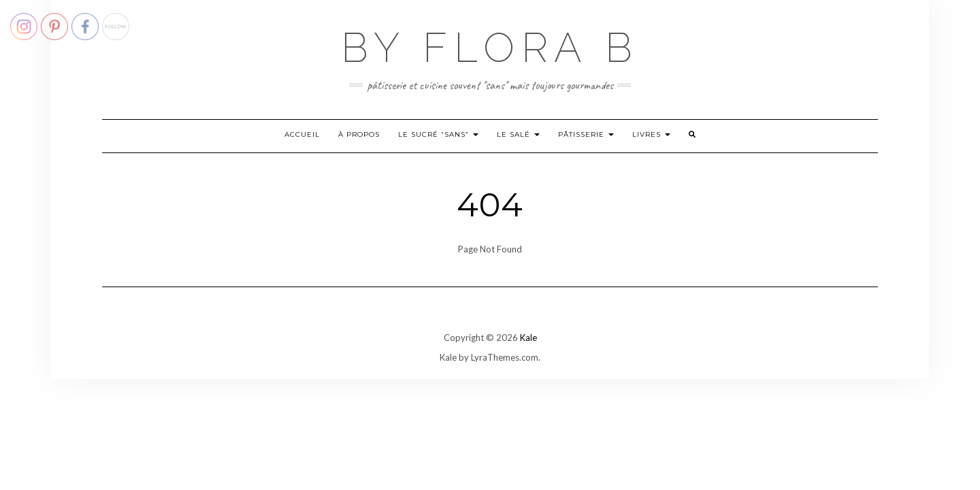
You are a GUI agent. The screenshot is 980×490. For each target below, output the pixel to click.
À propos (359, 134)
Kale (528, 338)
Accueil (302, 134)
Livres (651, 134)
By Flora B (490, 48)
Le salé (518, 134)
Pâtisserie (586, 134)
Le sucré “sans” (438, 134)
